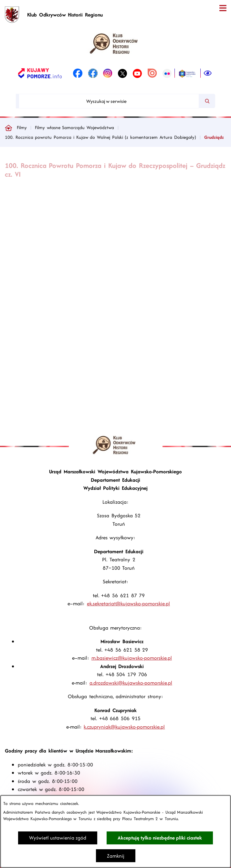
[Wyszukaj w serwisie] (109, 101)
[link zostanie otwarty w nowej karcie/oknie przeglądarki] (40, 73)
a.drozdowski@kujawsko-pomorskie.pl (131, 683)
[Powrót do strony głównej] (8, 128)
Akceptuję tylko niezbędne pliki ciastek (160, 838)
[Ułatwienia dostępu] (208, 73)
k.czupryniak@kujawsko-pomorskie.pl (124, 727)
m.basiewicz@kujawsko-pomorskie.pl (132, 658)
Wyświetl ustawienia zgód (58, 838)
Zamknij (116, 856)
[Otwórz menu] (223, 8)
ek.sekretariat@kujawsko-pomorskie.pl (128, 604)
